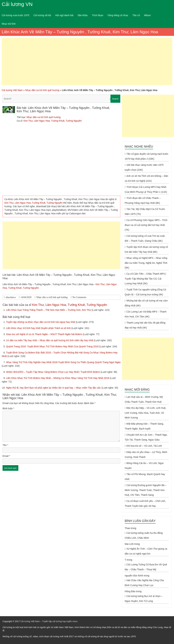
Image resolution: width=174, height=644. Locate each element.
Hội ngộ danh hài (64, 15)
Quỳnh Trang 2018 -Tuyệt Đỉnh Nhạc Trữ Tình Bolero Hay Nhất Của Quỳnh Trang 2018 (53, 346)
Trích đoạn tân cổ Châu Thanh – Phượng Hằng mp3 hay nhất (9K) (143, 200)
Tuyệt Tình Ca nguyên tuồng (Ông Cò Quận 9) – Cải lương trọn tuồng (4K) (145, 292)
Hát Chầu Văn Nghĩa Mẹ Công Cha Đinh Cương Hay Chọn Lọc (144, 583)
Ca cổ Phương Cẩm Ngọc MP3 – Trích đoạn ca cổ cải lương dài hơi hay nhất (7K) (146, 225)
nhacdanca (11, 297)
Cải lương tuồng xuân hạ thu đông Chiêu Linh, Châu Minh (144, 535)
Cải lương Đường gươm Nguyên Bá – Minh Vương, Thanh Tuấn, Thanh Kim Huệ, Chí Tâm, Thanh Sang (146, 490)
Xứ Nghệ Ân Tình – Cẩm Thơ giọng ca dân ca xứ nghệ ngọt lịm (146, 551)
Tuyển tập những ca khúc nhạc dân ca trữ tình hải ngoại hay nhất (41, 322)
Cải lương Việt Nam (12, 90)
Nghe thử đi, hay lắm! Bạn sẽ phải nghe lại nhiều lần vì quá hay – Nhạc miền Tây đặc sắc (54, 388)
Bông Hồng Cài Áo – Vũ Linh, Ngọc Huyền (144, 466)
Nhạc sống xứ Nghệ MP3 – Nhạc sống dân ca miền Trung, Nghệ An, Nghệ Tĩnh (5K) (146, 263)
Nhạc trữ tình (9, 24)
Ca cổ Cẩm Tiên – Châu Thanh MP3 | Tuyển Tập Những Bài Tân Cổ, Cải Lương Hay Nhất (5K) (145, 279)
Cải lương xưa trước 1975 (15, 15)
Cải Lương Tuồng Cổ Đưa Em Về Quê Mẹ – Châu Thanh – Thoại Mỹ (146, 567)
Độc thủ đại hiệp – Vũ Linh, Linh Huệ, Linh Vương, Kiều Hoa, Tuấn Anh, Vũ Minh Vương (145, 413)
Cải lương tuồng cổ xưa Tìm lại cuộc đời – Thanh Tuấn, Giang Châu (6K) (145, 238)
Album (147, 15)
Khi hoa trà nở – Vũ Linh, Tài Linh (144, 446)
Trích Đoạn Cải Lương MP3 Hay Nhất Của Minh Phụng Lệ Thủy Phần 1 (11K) (146, 189)
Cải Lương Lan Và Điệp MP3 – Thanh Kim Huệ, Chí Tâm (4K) (146, 314)
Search (115, 99)
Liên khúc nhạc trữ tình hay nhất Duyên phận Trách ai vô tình (39, 328)
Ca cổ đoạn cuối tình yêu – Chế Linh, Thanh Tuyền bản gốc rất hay (145, 503)
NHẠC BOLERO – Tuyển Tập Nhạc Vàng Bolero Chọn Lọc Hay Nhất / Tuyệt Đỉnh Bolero (53, 372)
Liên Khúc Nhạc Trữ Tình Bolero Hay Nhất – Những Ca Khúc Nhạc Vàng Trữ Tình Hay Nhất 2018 (58, 378)
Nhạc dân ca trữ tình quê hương (42, 90)
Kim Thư (28, 121)
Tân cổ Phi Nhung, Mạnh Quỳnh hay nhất (145, 477)
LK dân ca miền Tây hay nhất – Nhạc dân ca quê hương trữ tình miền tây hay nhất (50, 340)
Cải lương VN (17, 4)
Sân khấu (83, 15)
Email (6, 456)
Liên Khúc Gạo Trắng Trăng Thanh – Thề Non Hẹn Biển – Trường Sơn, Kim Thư (49, 310)
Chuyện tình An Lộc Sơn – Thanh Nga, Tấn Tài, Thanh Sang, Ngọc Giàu (146, 437)
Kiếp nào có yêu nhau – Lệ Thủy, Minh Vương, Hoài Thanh (146, 455)
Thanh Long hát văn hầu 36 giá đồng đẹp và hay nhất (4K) (145, 325)
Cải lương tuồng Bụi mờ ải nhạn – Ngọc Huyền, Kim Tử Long (144, 599)
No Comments (79, 297)
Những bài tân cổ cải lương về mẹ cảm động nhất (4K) (146, 303)
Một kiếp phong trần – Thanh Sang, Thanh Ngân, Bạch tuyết (144, 426)
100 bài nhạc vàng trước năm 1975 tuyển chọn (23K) (144, 167)
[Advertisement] (87, 61)
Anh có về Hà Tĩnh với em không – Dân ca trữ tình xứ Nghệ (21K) (146, 178)
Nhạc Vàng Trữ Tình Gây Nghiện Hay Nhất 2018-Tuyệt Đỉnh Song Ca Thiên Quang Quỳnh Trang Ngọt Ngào (63, 362)
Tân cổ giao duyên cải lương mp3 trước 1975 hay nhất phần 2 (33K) (147, 156)
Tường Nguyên (74, 121)
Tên (5, 445)
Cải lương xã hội (42, 15)
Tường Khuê (58, 121)
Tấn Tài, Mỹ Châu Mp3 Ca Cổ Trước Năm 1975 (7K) (145, 212)
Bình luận (8, 408)
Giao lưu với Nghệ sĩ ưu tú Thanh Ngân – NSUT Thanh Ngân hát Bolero (44, 334)
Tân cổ (136, 15)
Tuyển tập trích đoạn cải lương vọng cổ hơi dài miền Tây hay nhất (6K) (146, 249)
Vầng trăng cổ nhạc (118, 15)
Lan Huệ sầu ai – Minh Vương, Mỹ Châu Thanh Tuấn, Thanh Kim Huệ (144, 399)
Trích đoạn (98, 15)
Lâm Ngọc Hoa (42, 121)
